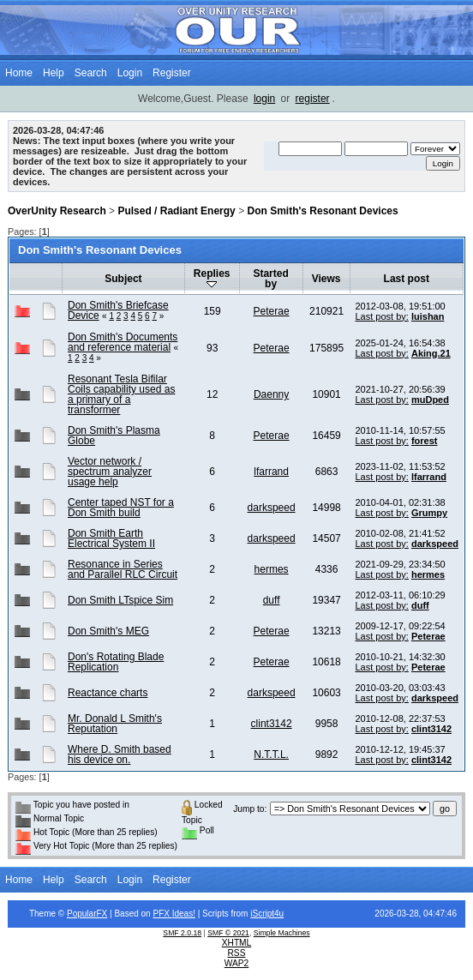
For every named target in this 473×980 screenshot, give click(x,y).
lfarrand (271, 472)
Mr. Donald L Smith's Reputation (115, 724)
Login (130, 73)
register (313, 99)
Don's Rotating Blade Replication (116, 662)
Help (54, 73)
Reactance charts (108, 693)
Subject (123, 279)
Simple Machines (282, 933)
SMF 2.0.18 (182, 933)
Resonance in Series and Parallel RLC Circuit (123, 569)
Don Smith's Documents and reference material (123, 342)
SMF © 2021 (228, 933)
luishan (428, 316)
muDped (430, 400)
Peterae (272, 311)
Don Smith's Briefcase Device (118, 310)
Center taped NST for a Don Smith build (121, 508)
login (264, 99)
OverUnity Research (57, 211)
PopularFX (87, 914)
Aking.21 (431, 353)
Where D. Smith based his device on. (120, 755)
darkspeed (272, 508)
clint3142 (272, 724)
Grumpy (429, 513)
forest (425, 441)
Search (91, 73)
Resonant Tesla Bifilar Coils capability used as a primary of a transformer (121, 394)
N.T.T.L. (271, 755)
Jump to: (250, 809)
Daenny (271, 394)
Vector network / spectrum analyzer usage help (110, 472)
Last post (407, 279)
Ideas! (184, 914)
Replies (212, 278)
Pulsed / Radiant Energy (176, 211)
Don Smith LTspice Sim (120, 600)
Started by (270, 279)
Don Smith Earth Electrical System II (111, 538)
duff (272, 600)
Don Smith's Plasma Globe (114, 436)
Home (19, 73)
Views (326, 279)
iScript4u (267, 914)
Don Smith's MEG (108, 631)
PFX (162, 914)
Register (172, 73)
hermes (272, 569)
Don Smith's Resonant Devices (322, 211)
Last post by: (382, 316)
